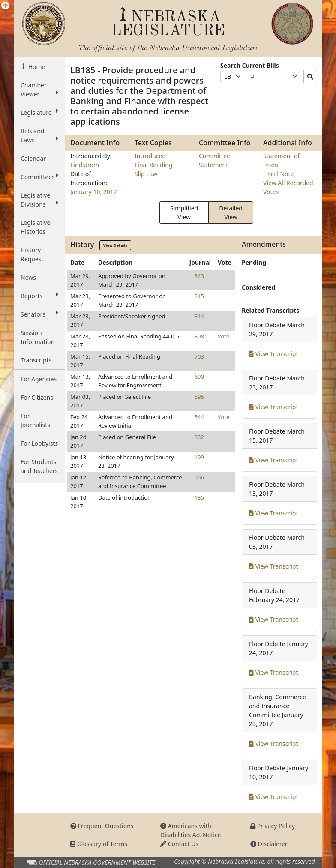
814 (199, 316)
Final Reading (154, 165)
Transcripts (36, 360)
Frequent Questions (102, 826)
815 (199, 296)
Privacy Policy (273, 826)
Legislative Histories (35, 227)
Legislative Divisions (39, 200)
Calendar (33, 158)
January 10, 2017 (94, 192)
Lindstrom (85, 165)
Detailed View (231, 213)
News (28, 277)
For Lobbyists (39, 443)
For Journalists (35, 420)
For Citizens (37, 397)
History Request (32, 254)
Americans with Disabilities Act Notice (191, 830)
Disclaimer (269, 844)
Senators (39, 314)
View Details (115, 245)
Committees (39, 177)
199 (199, 457)
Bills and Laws (39, 135)
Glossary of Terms (99, 844)
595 (199, 397)
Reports (39, 296)
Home (36, 67)
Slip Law (146, 174)
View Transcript (274, 354)
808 (199, 336)
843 (199, 276)
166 (199, 477)
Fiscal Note (278, 174)
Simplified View (184, 213)
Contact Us (179, 844)
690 (199, 377)
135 (199, 497)
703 (199, 356)
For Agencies (39, 379)
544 (199, 417)
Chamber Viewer (39, 90)
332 (199, 437)
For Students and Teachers (39, 466)
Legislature (39, 112)
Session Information (37, 337)
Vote (223, 336)
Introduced (150, 156)
